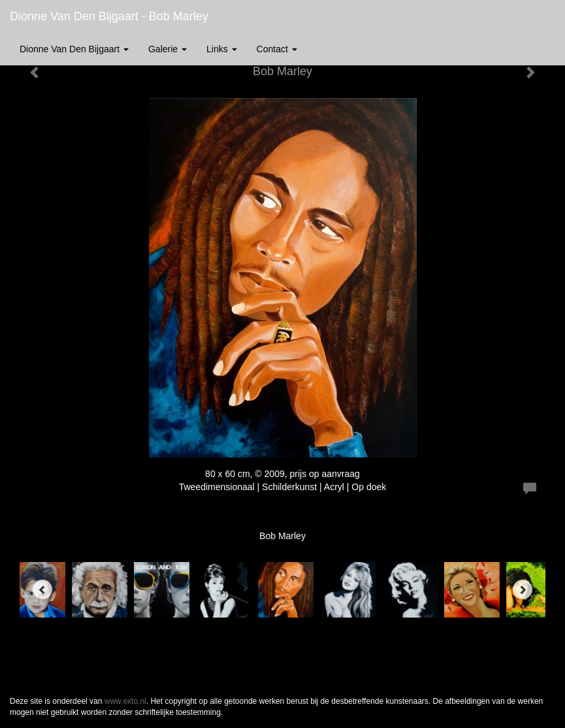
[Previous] (42, 589)
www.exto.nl (125, 701)
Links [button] (222, 49)
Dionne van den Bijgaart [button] (74, 49)
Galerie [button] (168, 49)
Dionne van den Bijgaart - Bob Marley (109, 16)
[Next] (523, 589)
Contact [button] (277, 49)
